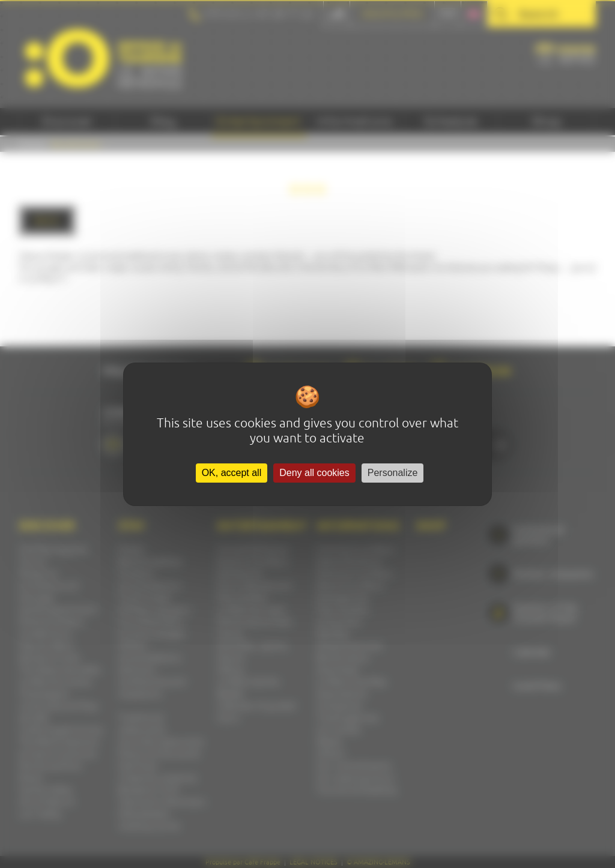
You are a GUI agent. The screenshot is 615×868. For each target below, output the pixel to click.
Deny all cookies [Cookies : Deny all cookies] (314, 473)
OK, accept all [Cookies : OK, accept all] (232, 473)
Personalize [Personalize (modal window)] (393, 473)
